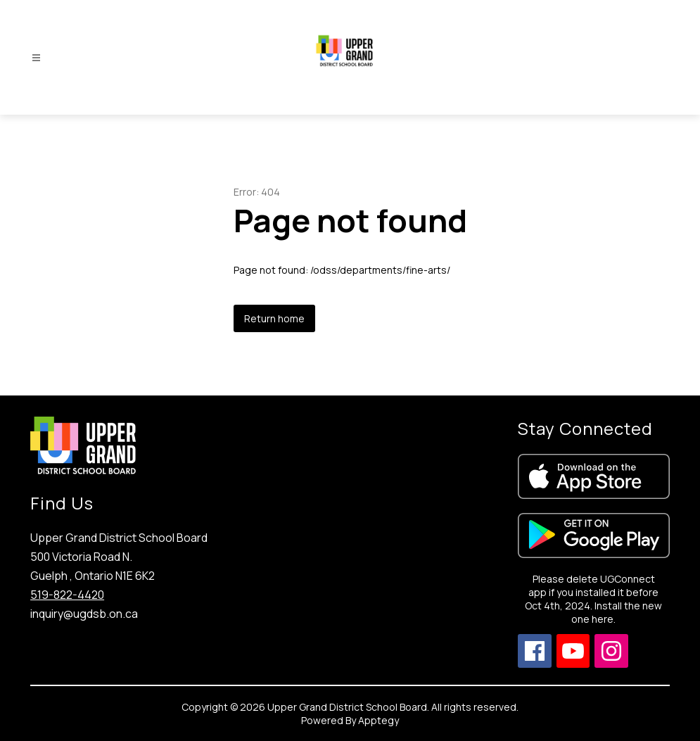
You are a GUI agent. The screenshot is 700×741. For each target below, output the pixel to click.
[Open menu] (36, 58)
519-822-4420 (67, 595)
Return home (274, 318)
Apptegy (378, 720)
